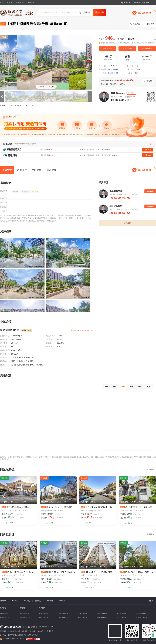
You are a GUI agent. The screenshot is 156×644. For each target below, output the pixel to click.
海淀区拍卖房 (24, 613)
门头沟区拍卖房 (142, 617)
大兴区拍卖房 (83, 613)
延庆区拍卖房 (63, 617)
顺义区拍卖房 (44, 617)
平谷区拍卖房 (102, 617)
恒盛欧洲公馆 (114, 73)
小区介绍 (37, 170)
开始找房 (100, 12)
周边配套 (52, 170)
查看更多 (150, 470)
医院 (115, 387)
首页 (2, 3)
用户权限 (50, 601)
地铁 (106, 387)
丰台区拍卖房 (102, 613)
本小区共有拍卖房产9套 (80, 330)
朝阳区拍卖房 (5, 613)
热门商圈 (23, 608)
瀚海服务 (3, 601)
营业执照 (50, 631)
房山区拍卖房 (5, 617)
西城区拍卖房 (44, 613)
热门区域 (3, 608)
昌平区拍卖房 (141, 613)
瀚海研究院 (20, 3)
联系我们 (27, 601)
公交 (123, 387)
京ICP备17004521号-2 (37, 631)
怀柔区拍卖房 (122, 617)
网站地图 (62, 601)
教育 (148, 387)
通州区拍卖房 (122, 613)
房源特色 (7, 170)
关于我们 (15, 601)
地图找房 (86, 12)
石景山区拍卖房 (25, 617)
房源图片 (22, 170)
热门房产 (42, 608)
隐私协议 (38, 601)
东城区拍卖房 (63, 613)
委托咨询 (150, 191)
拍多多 (151, 601)
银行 (140, 387)
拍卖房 (10, 3)
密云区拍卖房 (83, 617)
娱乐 (132, 387)
